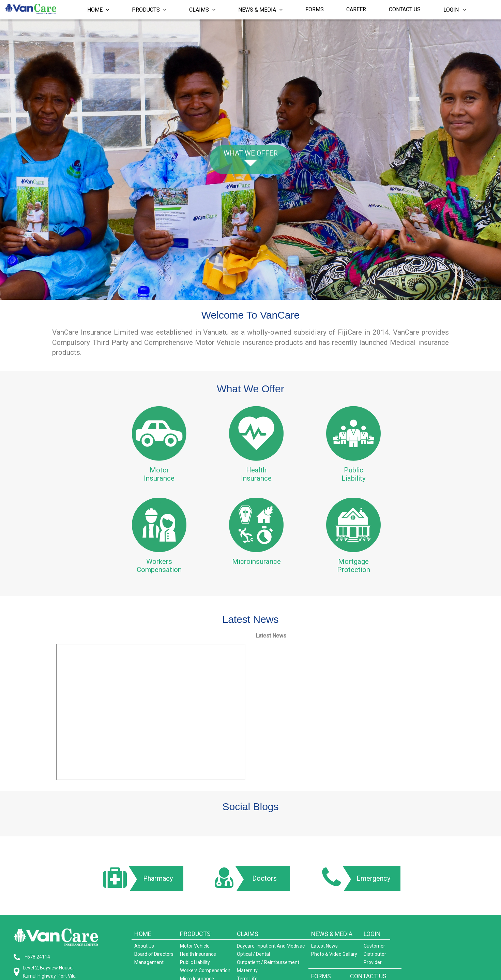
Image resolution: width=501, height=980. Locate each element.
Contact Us (405, 9)
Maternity (247, 970)
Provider (373, 962)
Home (98, 10)
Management (149, 962)
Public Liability (195, 962)
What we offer (251, 153)
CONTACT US (368, 976)
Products (149, 10)
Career (356, 9)
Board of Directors (154, 954)
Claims (202, 10)
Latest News (324, 946)
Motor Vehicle (195, 946)
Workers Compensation (205, 970)
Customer (374, 946)
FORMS (321, 976)
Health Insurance (198, 954)
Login (455, 10)
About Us (144, 946)
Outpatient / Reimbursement (268, 962)
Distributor (375, 954)
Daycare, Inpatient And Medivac (271, 946)
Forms (315, 9)
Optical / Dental (253, 954)
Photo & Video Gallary (334, 954)
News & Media (260, 10)
